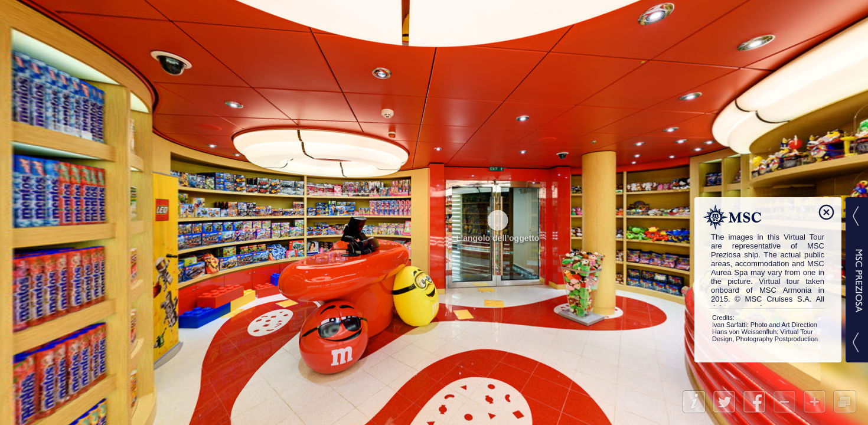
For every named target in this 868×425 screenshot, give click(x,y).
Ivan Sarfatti (730, 325)
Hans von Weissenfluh (744, 332)
